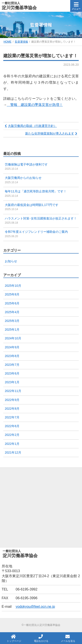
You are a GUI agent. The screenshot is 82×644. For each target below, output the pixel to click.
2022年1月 (12, 444)
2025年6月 (12, 303)
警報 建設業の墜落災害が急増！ (35, 105)
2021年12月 (13, 452)
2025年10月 (13, 286)
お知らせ (11, 261)
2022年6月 (12, 426)
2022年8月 (12, 409)
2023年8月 (12, 356)
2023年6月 (12, 373)
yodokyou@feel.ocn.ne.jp (35, 607)
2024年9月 (12, 347)
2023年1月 (12, 382)
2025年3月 (12, 321)
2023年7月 (12, 365)
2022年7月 (12, 417)
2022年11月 (13, 391)
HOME (7, 42)
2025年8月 (12, 294)
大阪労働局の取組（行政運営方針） (32, 126)
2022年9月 (12, 400)
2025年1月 (12, 330)
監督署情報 (21, 42)
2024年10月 (13, 338)
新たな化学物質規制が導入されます (50, 133)
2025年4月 (12, 312)
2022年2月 (12, 435)
